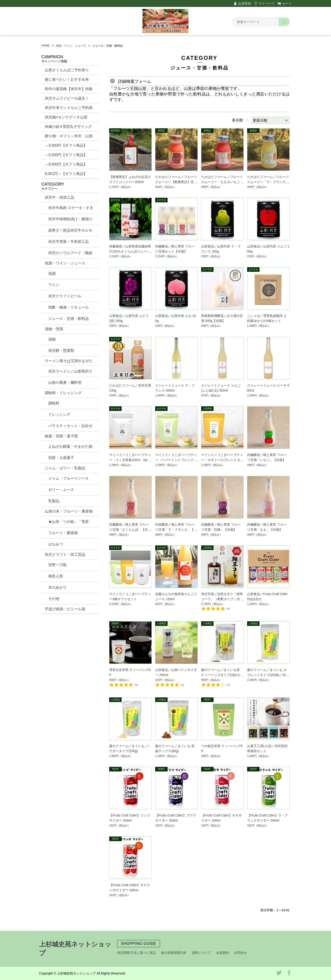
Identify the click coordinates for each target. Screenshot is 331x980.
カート (287, 3)
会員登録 (245, 3)
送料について (201, 953)
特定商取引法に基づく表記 (137, 953)
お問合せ (240, 953)
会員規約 (223, 953)
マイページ (266, 3)
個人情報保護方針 (174, 953)
